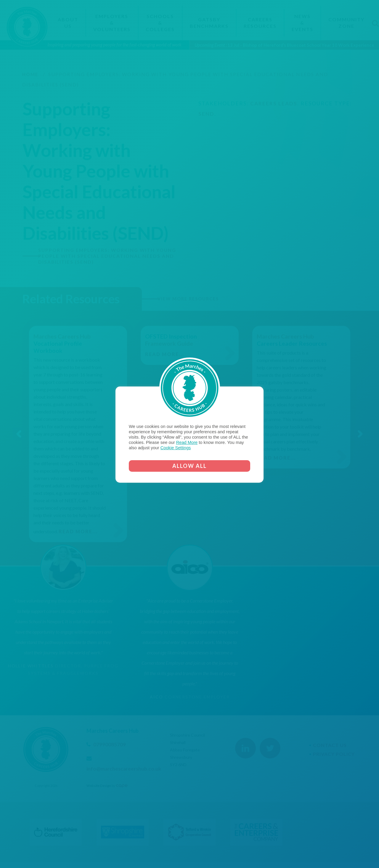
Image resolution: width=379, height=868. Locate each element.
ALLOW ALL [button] (189, 466)
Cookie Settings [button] (176, 448)
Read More (187, 442)
